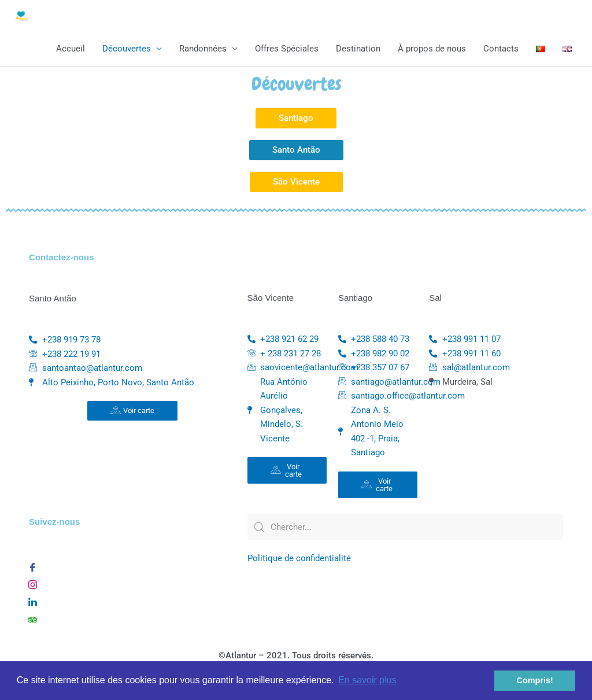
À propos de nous (432, 49)
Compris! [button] (535, 680)
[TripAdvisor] (32, 618)
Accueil (71, 49)
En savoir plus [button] (367, 680)
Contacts (501, 49)
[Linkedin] (32, 600)
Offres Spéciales (287, 49)
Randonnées (203, 49)
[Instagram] (32, 583)
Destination (358, 49)
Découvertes (127, 49)
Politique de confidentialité (299, 559)
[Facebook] (32, 566)
